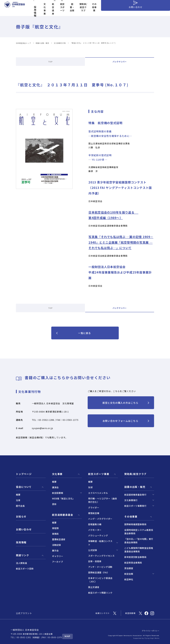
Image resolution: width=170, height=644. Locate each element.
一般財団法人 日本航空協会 (25, 630)
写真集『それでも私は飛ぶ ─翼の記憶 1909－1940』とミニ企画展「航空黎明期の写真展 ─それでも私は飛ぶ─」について (121, 242)
